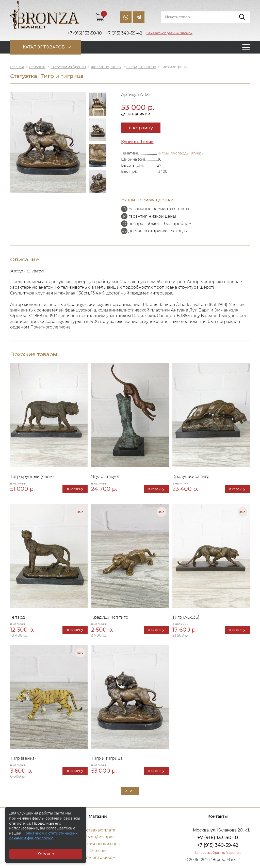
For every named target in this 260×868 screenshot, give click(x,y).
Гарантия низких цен (98, 844)
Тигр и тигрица (107, 758)
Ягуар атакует (105, 476)
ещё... (130, 791)
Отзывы (98, 851)
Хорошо (46, 854)
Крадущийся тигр (191, 476)
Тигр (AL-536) (186, 617)
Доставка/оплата (98, 830)
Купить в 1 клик (137, 142)
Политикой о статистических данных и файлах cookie (43, 836)
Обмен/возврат (98, 837)
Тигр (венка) (23, 758)
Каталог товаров (44, 47)
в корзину (141, 128)
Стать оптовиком (98, 857)
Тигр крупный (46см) (32, 476)
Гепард (18, 617)
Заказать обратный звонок (169, 33)
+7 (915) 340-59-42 (218, 845)
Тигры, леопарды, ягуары (181, 153)
